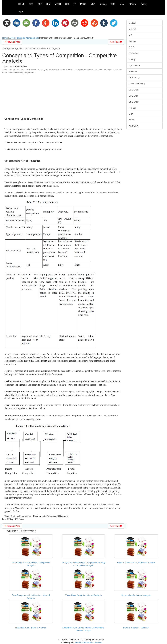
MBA (93, 4)
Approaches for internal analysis (136, 595)
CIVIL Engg (134, 78)
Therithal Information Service (88, 643)
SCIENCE (133, 126)
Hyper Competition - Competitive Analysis (136, 563)
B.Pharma (133, 53)
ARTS (12, 38)
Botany (144, 4)
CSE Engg (134, 102)
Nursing (103, 4)
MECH (58, 4)
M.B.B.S (133, 29)
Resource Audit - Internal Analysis (31, 628)
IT (75, 4)
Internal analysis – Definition (136, 628)
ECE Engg (134, 96)
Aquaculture (134, 65)
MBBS (83, 4)
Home (5, 38)
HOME (21, 4)
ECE (40, 4)
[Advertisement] (63, 96)
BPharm (133, 4)
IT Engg (132, 108)
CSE (67, 4)
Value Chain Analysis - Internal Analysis (84, 595)
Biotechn (133, 72)
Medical (132, 23)
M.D (131, 35)
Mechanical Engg (137, 84)
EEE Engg (134, 90)
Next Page (116, 42)
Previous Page (12, 42)
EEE (31, 4)
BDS (113, 4)
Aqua (21, 11)
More (122, 4)
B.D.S (132, 47)
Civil (48, 4)
